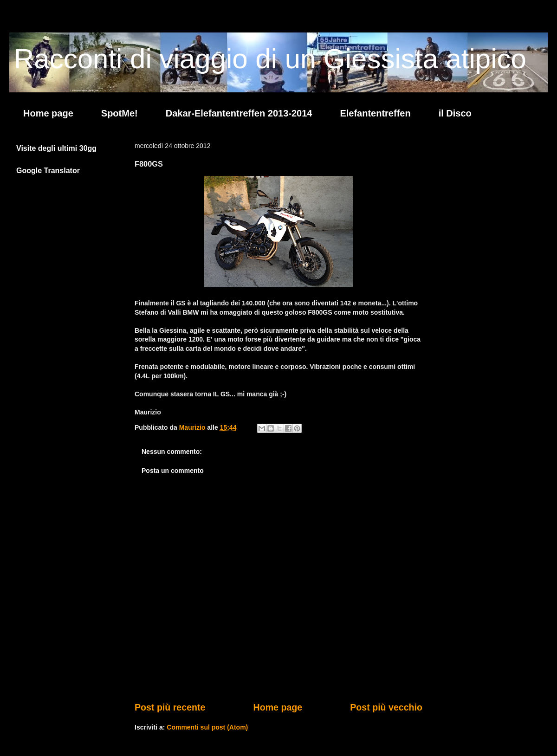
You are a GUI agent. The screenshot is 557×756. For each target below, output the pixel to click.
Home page (48, 113)
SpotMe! (120, 113)
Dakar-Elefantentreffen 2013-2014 (239, 113)
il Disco (455, 113)
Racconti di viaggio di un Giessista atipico (270, 59)
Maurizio (193, 427)
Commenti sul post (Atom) (207, 727)
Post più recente (170, 707)
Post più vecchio (386, 707)
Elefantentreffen (375, 113)
